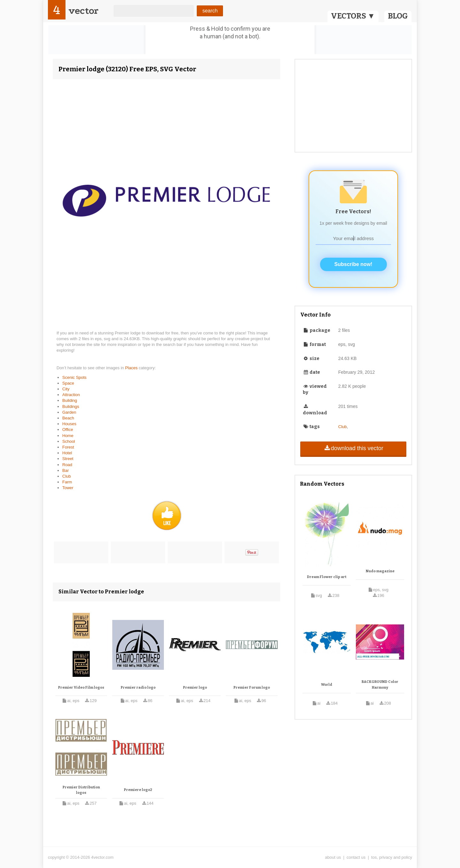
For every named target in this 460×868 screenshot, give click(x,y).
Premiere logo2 (138, 790)
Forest (68, 447)
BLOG (398, 16)
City (66, 389)
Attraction (71, 395)
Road (67, 465)
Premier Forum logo (252, 688)
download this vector (353, 448)
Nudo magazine (380, 571)
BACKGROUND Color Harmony (380, 685)
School (69, 441)
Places (132, 368)
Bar (65, 470)
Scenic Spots (74, 377)
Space (68, 383)
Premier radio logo (138, 688)
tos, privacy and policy (392, 857)
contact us (356, 857)
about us (333, 857)
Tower (68, 488)
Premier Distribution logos (81, 790)
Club (67, 476)
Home (68, 436)
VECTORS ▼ (353, 16)
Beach (68, 418)
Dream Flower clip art (327, 577)
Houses (69, 424)
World (327, 685)
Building (70, 400)
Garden (69, 412)
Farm (67, 482)
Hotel (67, 453)
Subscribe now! (353, 264)
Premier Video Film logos (81, 688)
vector (83, 11)
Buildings (71, 407)
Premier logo (195, 688)
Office (68, 430)
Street (68, 459)
